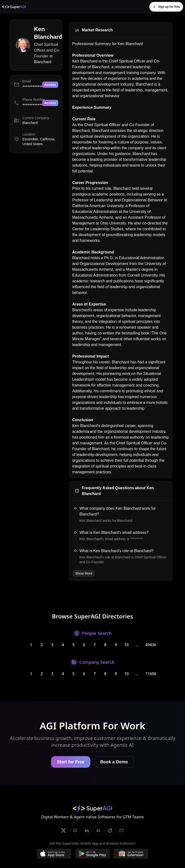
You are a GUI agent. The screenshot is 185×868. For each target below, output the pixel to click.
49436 (151, 645)
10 (126, 645)
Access (50, 85)
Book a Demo (114, 762)
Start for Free (71, 762)
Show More (84, 573)
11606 (151, 674)
